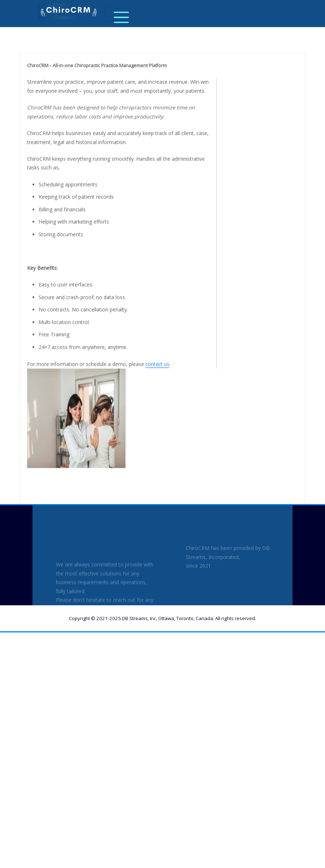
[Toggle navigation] (121, 14)
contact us (157, 416)
